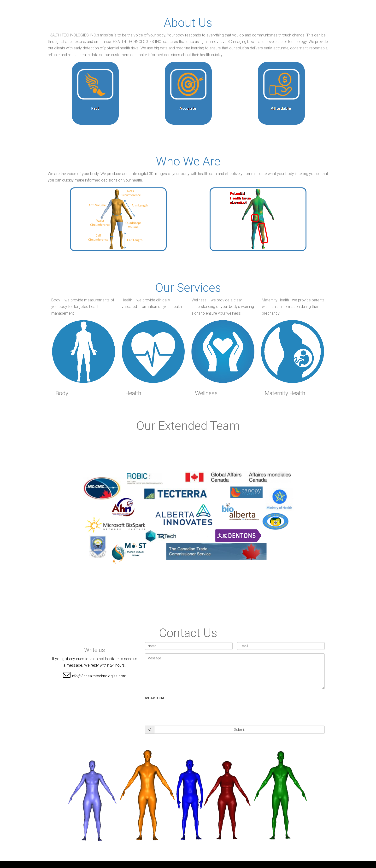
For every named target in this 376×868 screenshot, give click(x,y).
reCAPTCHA (155, 698)
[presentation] (181, 711)
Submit (239, 730)
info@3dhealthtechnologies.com (99, 676)
